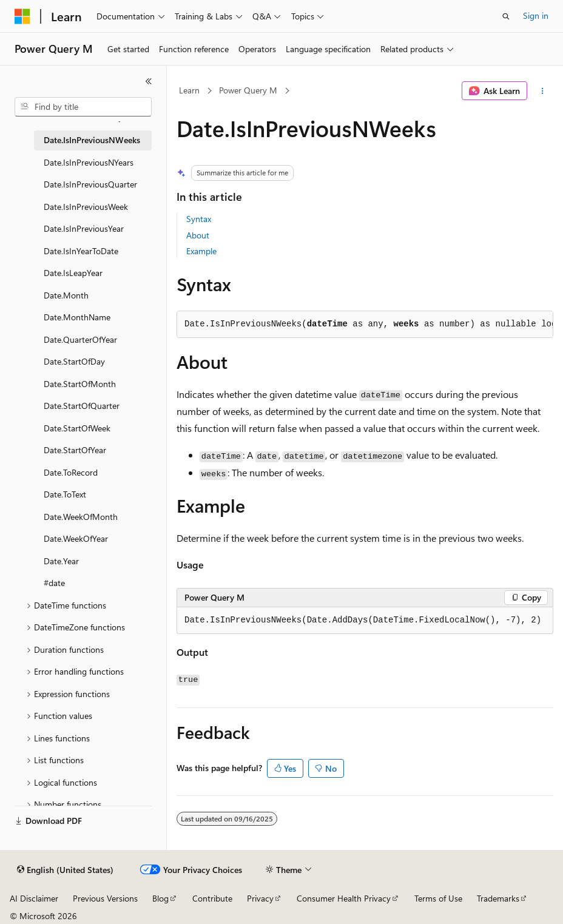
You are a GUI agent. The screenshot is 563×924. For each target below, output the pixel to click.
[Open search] (506, 16)
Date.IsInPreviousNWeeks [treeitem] (92, 140)
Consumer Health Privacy (344, 898)
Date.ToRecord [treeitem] (71, 472)
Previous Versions (105, 898)
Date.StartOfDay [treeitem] (74, 361)
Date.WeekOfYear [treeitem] (76, 538)
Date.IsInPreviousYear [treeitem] (84, 228)
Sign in (536, 15)
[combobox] (83, 107)
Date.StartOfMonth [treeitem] (80, 384)
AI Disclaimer (34, 898)
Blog (160, 898)
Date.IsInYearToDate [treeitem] (81, 251)
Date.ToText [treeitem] (65, 494)
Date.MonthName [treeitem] (77, 317)
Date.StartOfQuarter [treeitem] (82, 406)
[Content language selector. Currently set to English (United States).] (65, 870)
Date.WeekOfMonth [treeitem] (81, 517)
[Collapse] (149, 81)
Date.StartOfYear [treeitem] (75, 450)
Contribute (212, 898)
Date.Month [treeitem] (66, 295)
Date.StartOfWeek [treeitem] (77, 428)
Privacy (260, 898)
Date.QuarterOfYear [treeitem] (80, 339)
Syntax (199, 219)
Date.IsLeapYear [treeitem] (73, 273)
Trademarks (498, 898)
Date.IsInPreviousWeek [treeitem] (86, 207)
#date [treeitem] (54, 583)
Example (201, 251)
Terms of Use (438, 898)
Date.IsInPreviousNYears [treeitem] (89, 162)
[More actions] (543, 91)
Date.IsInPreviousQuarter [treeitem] (90, 184)
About (198, 235)
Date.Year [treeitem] (61, 561)
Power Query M (248, 90)
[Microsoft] (22, 16)
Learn (189, 90)
